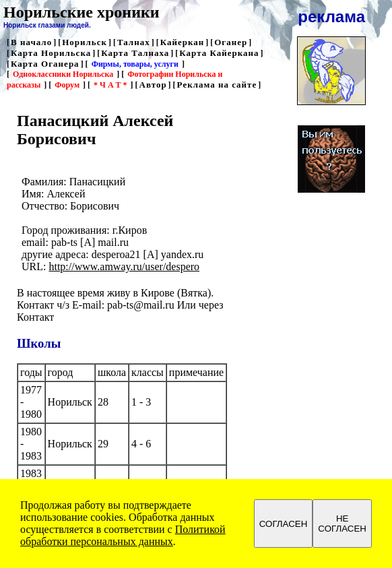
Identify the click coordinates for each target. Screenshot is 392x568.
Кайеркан (183, 42)
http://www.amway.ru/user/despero (124, 266)
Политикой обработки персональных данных (123, 535)
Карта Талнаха (135, 53)
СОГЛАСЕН (284, 524)
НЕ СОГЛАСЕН (342, 524)
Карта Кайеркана (219, 53)
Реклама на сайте (217, 85)
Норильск (85, 42)
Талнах (134, 42)
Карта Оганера (45, 64)
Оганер (231, 42)
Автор (153, 85)
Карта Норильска (51, 53)
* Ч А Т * (110, 85)
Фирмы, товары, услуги (135, 64)
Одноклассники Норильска (63, 74)
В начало (31, 42)
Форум (67, 85)
